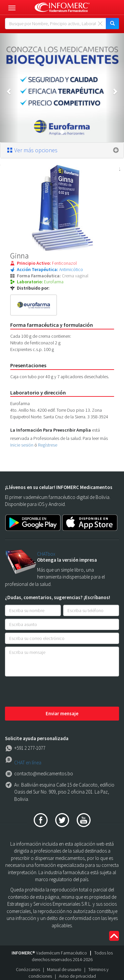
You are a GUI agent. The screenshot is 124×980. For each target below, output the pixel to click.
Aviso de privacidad (77, 976)
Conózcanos (28, 969)
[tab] (62, 150)
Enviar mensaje (62, 713)
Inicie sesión (22, 445)
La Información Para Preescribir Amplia (51, 430)
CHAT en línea (28, 763)
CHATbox (46, 554)
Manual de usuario (64, 969)
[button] (9, 88)
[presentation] (55, 692)
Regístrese (48, 445)
